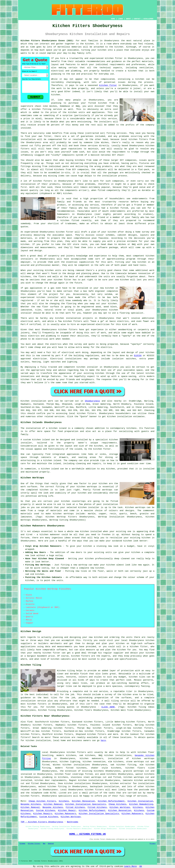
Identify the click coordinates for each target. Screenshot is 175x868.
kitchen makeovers (91, 759)
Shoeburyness (92, 401)
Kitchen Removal (53, 804)
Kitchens (64, 801)
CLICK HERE (108, 707)
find (30, 722)
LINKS (120, 19)
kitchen (142, 262)
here (103, 741)
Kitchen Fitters (34, 844)
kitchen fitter (114, 58)
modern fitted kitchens (71, 768)
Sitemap (22, 844)
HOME (113, 19)
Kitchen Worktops (120, 807)
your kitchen (99, 50)
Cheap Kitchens (117, 804)
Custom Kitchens (46, 810)
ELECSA (138, 356)
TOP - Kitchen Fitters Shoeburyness (42, 822)
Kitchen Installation (140, 801)
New (44, 844)
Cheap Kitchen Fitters (42, 801)
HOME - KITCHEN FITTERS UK (87, 834)
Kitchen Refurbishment (111, 801)
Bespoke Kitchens (31, 804)
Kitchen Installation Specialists (86, 804)
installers (27, 259)
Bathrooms (73, 822)
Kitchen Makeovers (65, 814)
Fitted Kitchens (75, 807)
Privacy (153, 844)
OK (141, 866)
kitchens (67, 187)
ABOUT (128, 19)
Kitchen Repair (67, 810)
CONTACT (137, 19)
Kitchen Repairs (43, 814)
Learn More (130, 866)
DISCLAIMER (148, 19)
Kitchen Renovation (83, 801)
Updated (51, 844)
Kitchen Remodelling (141, 804)
